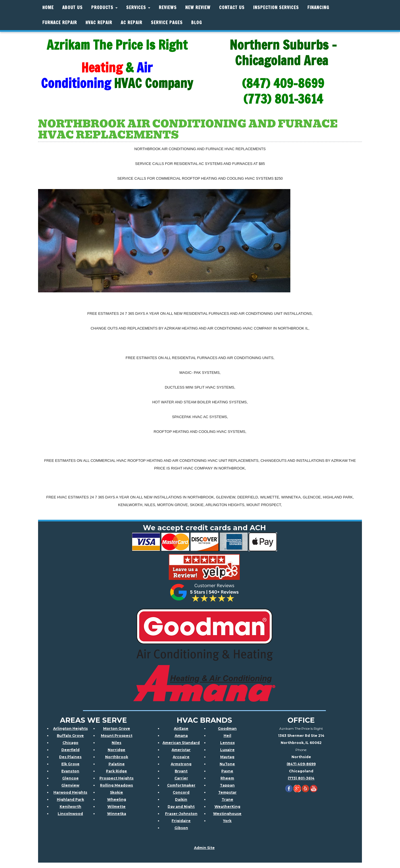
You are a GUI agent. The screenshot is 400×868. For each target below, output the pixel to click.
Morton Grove (117, 728)
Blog (197, 23)
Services (138, 8)
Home (48, 8)
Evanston (70, 771)
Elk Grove (70, 764)
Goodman (227, 728)
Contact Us (232, 8)
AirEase (181, 728)
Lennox (227, 742)
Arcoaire (181, 757)
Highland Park (70, 799)
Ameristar (181, 749)
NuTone (227, 764)
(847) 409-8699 (301, 764)
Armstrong (181, 764)
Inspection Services (276, 8)
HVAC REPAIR (99, 23)
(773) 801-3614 (301, 778)
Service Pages (167, 23)
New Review (198, 8)
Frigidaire (181, 820)
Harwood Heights (70, 792)
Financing (318, 8)
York (227, 820)
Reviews (168, 8)
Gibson (181, 828)
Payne (227, 771)
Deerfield (70, 749)
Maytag (227, 757)
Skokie (116, 792)
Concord (181, 792)
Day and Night (181, 806)
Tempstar (227, 792)
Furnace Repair (60, 23)
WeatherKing (227, 806)
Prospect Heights (116, 778)
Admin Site (204, 847)
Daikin (181, 799)
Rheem (227, 778)
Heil (227, 735)
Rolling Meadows (116, 785)
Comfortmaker (181, 785)
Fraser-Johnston (181, 813)
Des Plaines (70, 757)
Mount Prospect (117, 735)
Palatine (117, 764)
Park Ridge (116, 771)
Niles (116, 742)
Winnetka (117, 813)
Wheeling (117, 799)
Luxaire (227, 749)
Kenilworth (70, 806)
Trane (227, 799)
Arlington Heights (70, 728)
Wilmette (116, 806)
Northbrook (117, 757)
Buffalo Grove (70, 735)
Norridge (116, 749)
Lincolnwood (70, 813)
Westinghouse (227, 813)
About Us (72, 8)
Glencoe (70, 778)
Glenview (70, 785)
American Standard (181, 742)
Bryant (181, 771)
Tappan (227, 785)
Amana (181, 735)
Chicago (70, 742)
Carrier (181, 778)
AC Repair (132, 23)
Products (104, 8)
